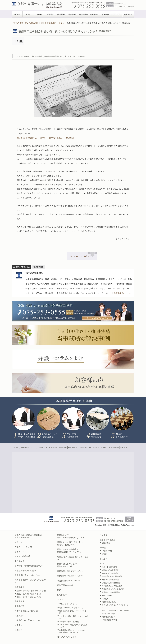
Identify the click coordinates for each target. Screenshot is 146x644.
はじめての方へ (41, 448)
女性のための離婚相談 (110, 570)
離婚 (28, 14)
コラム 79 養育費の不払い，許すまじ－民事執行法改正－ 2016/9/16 (45, 138)
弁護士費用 (84, 14)
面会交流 (105, 599)
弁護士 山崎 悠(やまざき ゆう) (29, 594)
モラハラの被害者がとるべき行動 (116, 610)
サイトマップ (125, 448)
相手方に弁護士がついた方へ (27, 611)
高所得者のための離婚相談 (112, 576)
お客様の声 (94, 14)
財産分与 (50, 14)
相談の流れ (128, 14)
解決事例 (105, 14)
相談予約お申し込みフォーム (27, 620)
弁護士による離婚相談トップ (23, 448)
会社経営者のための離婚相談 (113, 589)
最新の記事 (39, 267)
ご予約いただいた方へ (24, 547)
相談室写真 (106, 543)
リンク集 (104, 535)
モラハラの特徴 (109, 614)
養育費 (104, 554)
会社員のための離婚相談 (111, 583)
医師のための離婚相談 (110, 580)
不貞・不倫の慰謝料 (109, 567)
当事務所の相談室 (108, 540)
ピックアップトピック (67, 637)
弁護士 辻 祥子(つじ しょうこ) (29, 597)
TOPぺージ (17, 14)
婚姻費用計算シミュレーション (28, 575)
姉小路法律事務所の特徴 (25, 571)
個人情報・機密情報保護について (29, 566)
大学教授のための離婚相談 (112, 586)
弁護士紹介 (62, 14)
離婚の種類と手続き (109, 602)
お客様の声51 (107, 551)
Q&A (59, 590)
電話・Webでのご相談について (71, 608)
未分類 (103, 548)
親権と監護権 (107, 596)
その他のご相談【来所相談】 (70, 622)
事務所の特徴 (114, 448)
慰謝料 (39, 14)
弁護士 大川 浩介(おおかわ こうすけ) (31, 591)
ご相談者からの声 (85, 448)
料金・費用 (72, 448)
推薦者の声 (19, 606)
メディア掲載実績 (22, 556)
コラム (60, 599)
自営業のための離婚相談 (111, 592)
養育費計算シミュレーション (70, 581)
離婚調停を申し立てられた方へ (71, 576)
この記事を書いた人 (23, 267)
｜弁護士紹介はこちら (121, 293)
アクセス (117, 14)
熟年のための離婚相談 (110, 573)
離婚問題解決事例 (65, 585)
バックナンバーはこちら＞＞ (80, 256)
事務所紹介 (73, 14)
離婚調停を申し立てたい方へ (70, 571)
